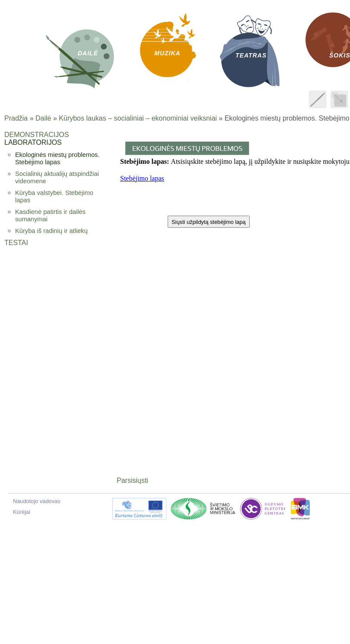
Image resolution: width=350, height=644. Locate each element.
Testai (16, 243)
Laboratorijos (33, 142)
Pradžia (16, 118)
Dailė (43, 118)
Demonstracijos (37, 135)
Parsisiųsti (132, 480)
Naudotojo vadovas (37, 501)
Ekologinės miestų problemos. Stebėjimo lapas (57, 158)
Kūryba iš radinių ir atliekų (51, 231)
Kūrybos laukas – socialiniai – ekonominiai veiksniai (138, 118)
